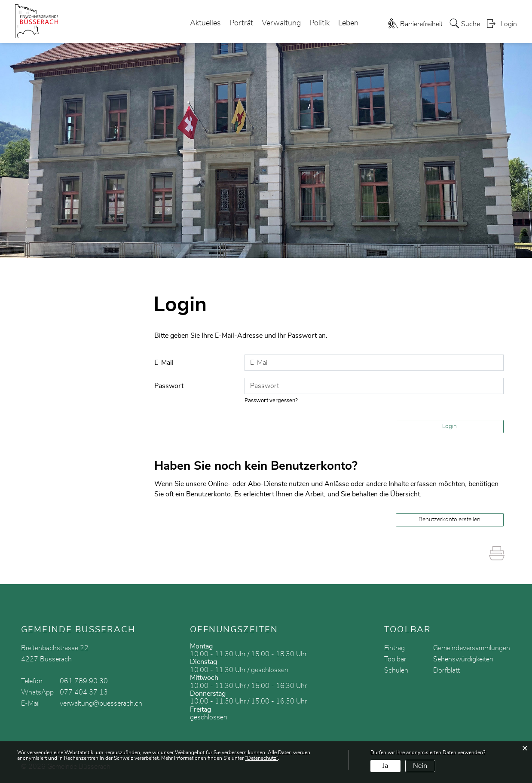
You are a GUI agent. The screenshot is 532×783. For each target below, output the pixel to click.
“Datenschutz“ (261, 758)
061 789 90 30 (84, 681)
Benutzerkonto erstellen (449, 520)
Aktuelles (205, 23)
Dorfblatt (446, 670)
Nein (420, 766)
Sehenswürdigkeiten (463, 659)
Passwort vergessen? (271, 401)
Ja (385, 766)
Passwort (169, 386)
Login (509, 24)
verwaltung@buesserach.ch (101, 703)
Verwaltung (281, 23)
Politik (320, 23)
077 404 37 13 (84, 692)
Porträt (241, 23)
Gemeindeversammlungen (472, 648)
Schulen (396, 670)
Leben (348, 23)
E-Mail (164, 363)
